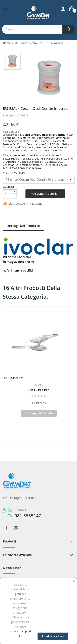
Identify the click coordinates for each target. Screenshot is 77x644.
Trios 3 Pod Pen (39, 390)
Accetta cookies (53, 636)
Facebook (6, 528)
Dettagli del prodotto (23, 226)
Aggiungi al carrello (45, 194)
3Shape (39, 385)
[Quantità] (8, 194)
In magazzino (14, 262)
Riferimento (13, 257)
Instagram (16, 528)
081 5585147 (28, 516)
